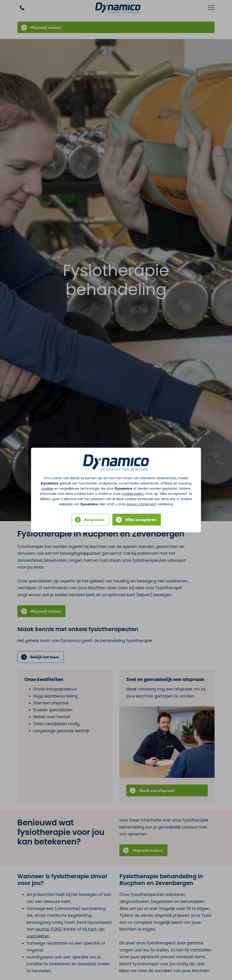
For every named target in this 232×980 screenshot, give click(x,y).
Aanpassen (94, 520)
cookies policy (133, 494)
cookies (47, 489)
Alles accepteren (141, 520)
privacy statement (142, 504)
